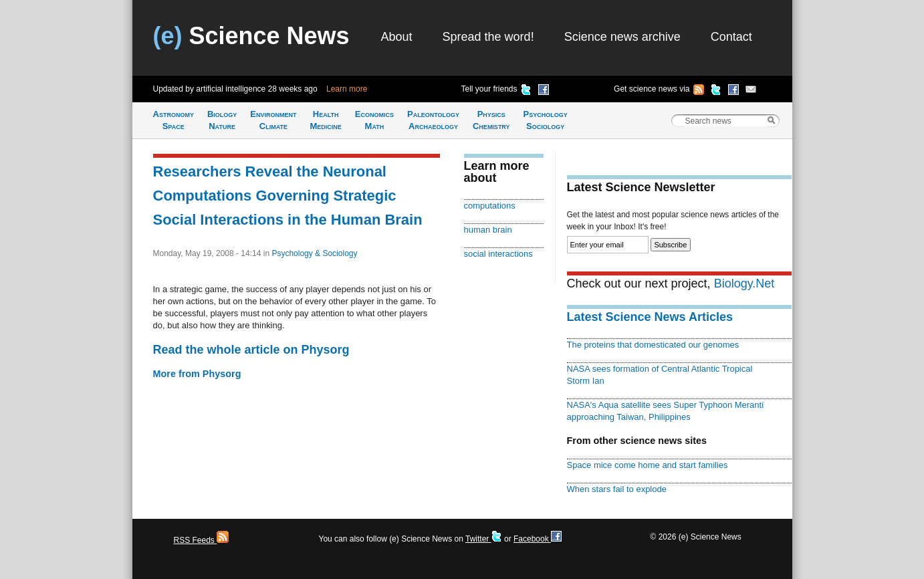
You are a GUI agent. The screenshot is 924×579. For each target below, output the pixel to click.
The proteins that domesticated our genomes (653, 345)
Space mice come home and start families (648, 465)
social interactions (498, 254)
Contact (731, 37)
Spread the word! (488, 37)
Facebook (538, 539)
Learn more (347, 89)
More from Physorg (197, 374)
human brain (488, 230)
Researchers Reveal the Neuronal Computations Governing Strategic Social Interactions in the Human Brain (288, 196)
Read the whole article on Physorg (251, 350)
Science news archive (622, 37)
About (397, 37)
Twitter (484, 539)
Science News (251, 36)
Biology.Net (744, 283)
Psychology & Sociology (314, 253)
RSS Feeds (202, 540)
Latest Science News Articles (650, 317)
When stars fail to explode (617, 489)
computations (490, 206)
